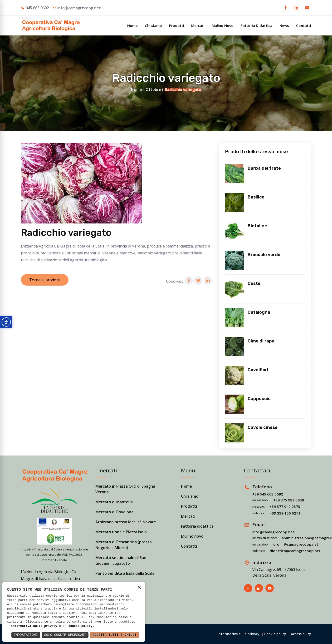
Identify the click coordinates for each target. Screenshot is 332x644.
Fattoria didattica (197, 526)
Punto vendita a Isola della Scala (125, 573)
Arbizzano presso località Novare (126, 522)
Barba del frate (264, 168)
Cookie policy (275, 634)
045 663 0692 (37, 8)
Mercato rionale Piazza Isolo (121, 532)
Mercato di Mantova (114, 502)
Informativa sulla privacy (239, 634)
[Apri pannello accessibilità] (6, 322)
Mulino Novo (223, 25)
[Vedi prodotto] (234, 174)
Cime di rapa (261, 341)
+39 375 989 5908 (289, 500)
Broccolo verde (264, 255)
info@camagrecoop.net (79, 8)
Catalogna (259, 312)
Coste (254, 283)
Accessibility (301, 634)
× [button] (139, 588)
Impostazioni (26, 635)
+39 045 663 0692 (268, 494)
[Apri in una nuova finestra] (286, 8)
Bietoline (257, 226)
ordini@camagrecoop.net (296, 544)
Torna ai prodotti (45, 280)
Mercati (198, 25)
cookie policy (80, 626)
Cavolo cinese (263, 427)
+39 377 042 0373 (285, 506)
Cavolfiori (258, 370)
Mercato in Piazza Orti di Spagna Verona (125, 489)
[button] (189, 280)
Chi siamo (153, 25)
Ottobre (153, 89)
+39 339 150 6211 (285, 513)
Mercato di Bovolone (115, 512)
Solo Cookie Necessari (65, 635)
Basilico (256, 197)
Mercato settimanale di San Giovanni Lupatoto (121, 560)
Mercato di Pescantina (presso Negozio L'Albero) (124, 545)
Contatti (304, 25)
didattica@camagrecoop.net (295, 551)
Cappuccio (259, 399)
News (284, 25)
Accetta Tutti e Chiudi (115, 635)
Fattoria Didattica (256, 25)
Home (132, 25)
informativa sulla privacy (34, 626)
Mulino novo (192, 536)
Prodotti (177, 25)
